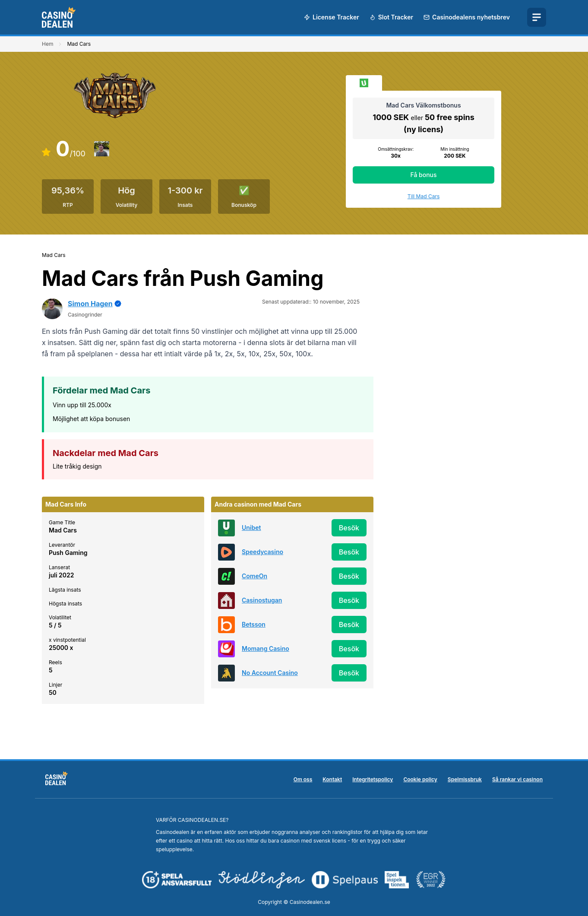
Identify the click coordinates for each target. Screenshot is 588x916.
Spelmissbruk (465, 779)
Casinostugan (262, 600)
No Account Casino (270, 673)
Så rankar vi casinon (517, 779)
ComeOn (254, 576)
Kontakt (332, 779)
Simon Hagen (90, 304)
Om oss (303, 779)
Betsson (254, 624)
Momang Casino (266, 648)
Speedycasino (262, 552)
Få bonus (423, 175)
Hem (47, 44)
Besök (349, 528)
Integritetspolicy (373, 779)
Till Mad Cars (424, 196)
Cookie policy (420, 779)
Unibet (251, 528)
